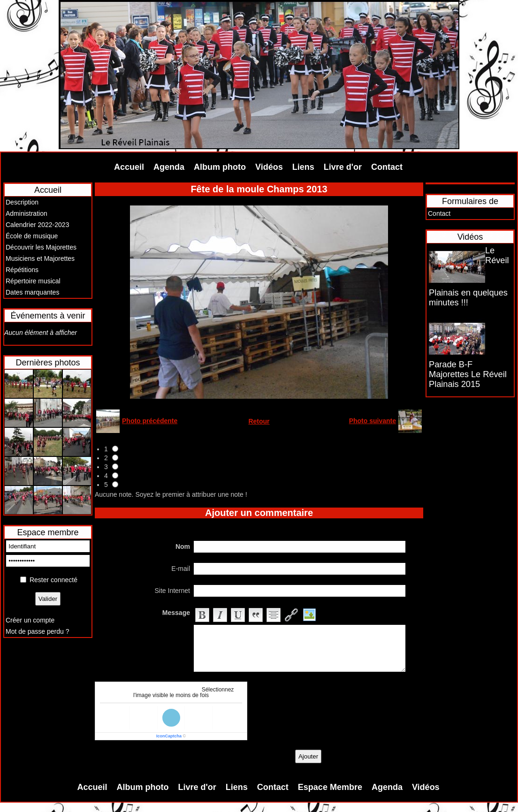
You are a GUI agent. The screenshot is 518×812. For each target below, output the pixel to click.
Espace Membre (330, 787)
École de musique (32, 236)
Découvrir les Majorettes (41, 247)
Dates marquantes (32, 292)
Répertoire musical (33, 281)
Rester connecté (53, 580)
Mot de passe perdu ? (37, 631)
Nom (183, 546)
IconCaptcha (169, 736)
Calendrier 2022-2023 (37, 225)
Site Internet (173, 591)
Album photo (220, 167)
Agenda (169, 167)
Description (22, 202)
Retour (259, 421)
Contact (387, 167)
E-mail (181, 569)
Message (176, 613)
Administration (27, 213)
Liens (303, 167)
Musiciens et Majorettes (40, 258)
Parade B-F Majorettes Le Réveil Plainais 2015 (468, 374)
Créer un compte (30, 620)
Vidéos (269, 167)
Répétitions (22, 270)
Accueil (129, 167)
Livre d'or (343, 167)
